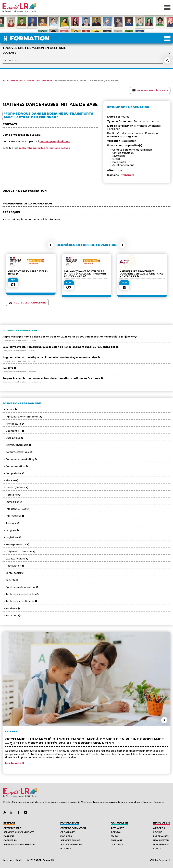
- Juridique (11, 523)
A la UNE (66, 848)
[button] (51, 245)
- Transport (11, 616)
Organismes (68, 832)
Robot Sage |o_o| (160, 860)
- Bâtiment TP (13, 431)
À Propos (159, 828)
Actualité (119, 823)
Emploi (9, 823)
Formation (70, 823)
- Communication (15, 466)
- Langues (11, 530)
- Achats (10, 409)
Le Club (158, 832)
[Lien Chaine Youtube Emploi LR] (26, 813)
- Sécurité (10, 580)
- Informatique (13, 516)
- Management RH (16, 544)
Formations (15, 81)
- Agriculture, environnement (22, 417)
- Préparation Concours (19, 552)
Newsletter (161, 840)
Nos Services (161, 844)
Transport (127, 175)
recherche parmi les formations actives (45, 148)
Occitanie (117, 844)
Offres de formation (39, 81)
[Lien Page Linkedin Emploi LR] (12, 813)
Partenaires (161, 836)
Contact (159, 848)
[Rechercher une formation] (167, 60)
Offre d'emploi (13, 828)
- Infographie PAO (16, 509)
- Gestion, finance (15, 488)
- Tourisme (11, 608)
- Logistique (12, 537)
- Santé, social (13, 573)
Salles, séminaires (72, 844)
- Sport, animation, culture (20, 587)
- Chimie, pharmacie (17, 445)
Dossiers (66, 836)
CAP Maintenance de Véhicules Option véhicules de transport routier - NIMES (85, 274)
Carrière (9, 836)
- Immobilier (12, 502)
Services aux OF (70, 840)
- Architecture (13, 424)
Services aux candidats (19, 832)
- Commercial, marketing (20, 459)
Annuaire (116, 840)
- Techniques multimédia (20, 601)
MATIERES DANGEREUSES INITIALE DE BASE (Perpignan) (87, 81)
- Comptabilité (13, 473)
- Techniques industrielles (21, 594)
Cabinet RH (10, 840)
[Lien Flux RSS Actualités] (5, 813)
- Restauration (13, 566)
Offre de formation (73, 828)
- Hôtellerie (11, 495)
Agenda (116, 832)
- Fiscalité (10, 480)
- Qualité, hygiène (15, 559)
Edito (114, 836)
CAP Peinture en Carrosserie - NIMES (28, 272)
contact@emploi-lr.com (55, 141)
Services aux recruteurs (19, 844)
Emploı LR (161, 823)
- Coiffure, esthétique (17, 452)
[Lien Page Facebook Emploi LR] (19, 813)
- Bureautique (13, 438)
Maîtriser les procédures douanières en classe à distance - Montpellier (142, 274)
